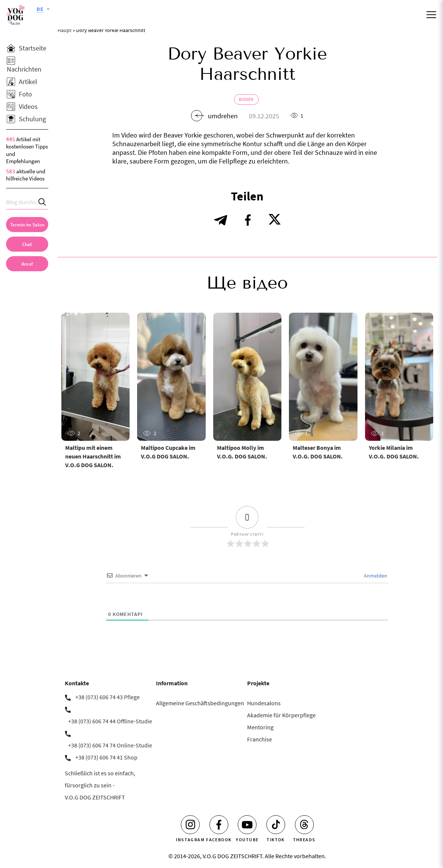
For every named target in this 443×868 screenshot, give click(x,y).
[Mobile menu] (431, 15)
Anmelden (375, 576)
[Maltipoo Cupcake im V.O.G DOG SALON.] (171, 377)
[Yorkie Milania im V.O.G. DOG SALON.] (399, 377)
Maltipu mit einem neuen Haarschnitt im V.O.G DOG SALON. (93, 456)
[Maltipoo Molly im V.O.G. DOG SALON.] (247, 377)
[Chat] (27, 244)
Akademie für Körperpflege (281, 715)
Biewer (246, 99)
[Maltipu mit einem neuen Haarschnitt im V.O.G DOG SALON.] (95, 377)
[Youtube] (247, 825)
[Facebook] (219, 825)
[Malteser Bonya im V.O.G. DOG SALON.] (323, 377)
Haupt (65, 30)
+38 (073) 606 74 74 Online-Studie (110, 745)
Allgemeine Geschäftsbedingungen (200, 703)
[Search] (43, 202)
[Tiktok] (276, 825)
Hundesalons (264, 703)
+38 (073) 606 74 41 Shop (106, 757)
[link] (27, 264)
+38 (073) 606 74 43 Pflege (108, 697)
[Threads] (304, 825)
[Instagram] (190, 825)
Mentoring (260, 727)
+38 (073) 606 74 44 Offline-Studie (110, 721)
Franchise (260, 739)
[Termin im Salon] (27, 225)
